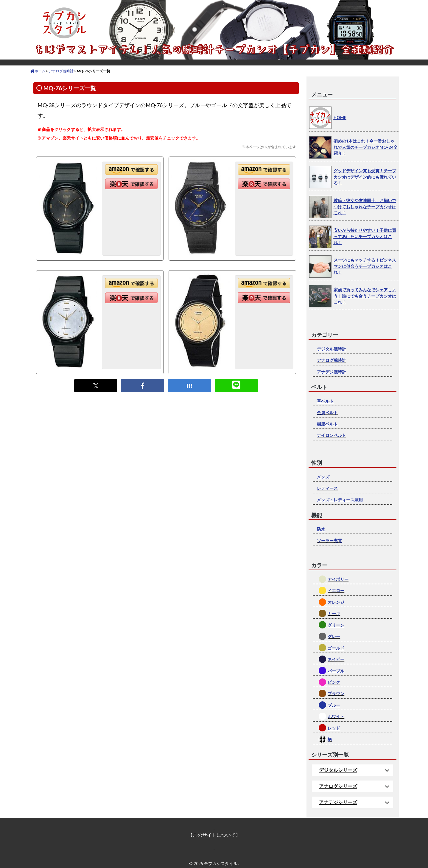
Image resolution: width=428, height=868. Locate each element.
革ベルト (325, 401)
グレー (334, 636)
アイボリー (338, 579)
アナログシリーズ (338, 786)
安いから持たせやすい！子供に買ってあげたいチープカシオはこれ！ (365, 236)
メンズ (323, 477)
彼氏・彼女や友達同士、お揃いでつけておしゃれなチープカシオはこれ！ (365, 207)
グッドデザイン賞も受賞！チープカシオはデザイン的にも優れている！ (365, 177)
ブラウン (336, 693)
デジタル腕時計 (331, 349)
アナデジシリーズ (338, 802)
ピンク (334, 682)
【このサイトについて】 (214, 835)
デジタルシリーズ (338, 770)
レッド (334, 728)
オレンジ (336, 602)
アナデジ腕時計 (331, 372)
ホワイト (336, 716)
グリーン (336, 625)
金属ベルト (327, 413)
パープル (336, 671)
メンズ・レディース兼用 (340, 500)
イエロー (336, 591)
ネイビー (336, 659)
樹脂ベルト (327, 424)
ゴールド (336, 648)
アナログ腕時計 (331, 360)
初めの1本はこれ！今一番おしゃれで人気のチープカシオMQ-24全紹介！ (366, 147)
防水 (321, 529)
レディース (327, 488)
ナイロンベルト (331, 435)
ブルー (334, 705)
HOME (340, 117)
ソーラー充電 (329, 541)
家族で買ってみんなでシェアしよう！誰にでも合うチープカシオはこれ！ (365, 296)
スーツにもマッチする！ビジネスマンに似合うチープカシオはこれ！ (365, 266)
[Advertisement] (166, 453)
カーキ (334, 613)
